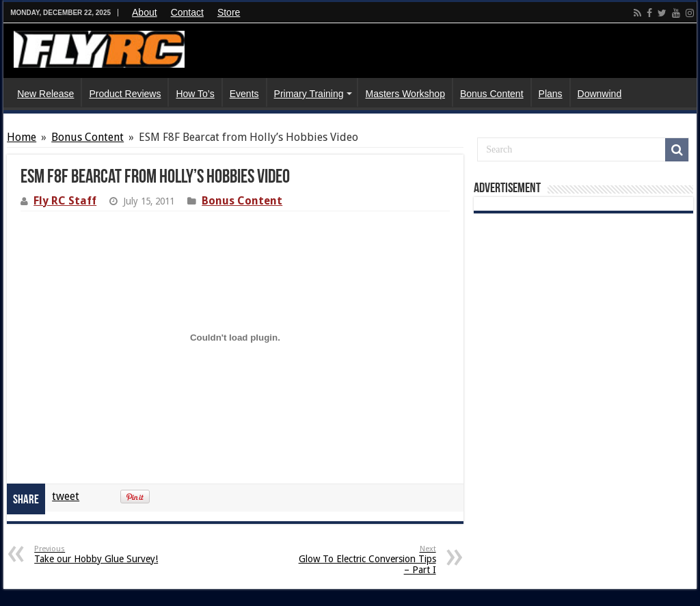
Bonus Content (492, 94)
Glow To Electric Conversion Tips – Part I (366, 560)
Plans (551, 94)
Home (22, 137)
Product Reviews (125, 94)
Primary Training (309, 94)
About (145, 12)
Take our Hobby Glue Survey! (104, 554)
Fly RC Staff (65, 201)
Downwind (600, 94)
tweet (66, 496)
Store (229, 12)
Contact (187, 12)
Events (244, 94)
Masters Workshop (405, 94)
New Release (45, 94)
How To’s (195, 94)
